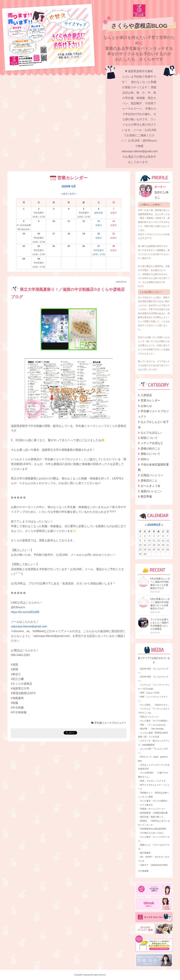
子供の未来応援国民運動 (153, 467)
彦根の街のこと (150, 449)
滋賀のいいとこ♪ (151, 491)
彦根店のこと (149, 481)
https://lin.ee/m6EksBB (25, 612)
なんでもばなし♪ (151, 433)
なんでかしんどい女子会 (153, 425)
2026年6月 (154, 525)
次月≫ (73, 194)
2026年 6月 (69, 186)
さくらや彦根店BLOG (139, 26)
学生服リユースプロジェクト (109, 723)
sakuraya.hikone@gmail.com (29, 626)
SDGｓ (145, 459)
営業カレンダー (150, 400)
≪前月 (64, 194)
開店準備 (146, 496)
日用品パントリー (152, 475)
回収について (149, 438)
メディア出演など (152, 443)
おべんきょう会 (150, 486)
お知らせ (146, 406)
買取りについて (150, 454)
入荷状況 (146, 395)
